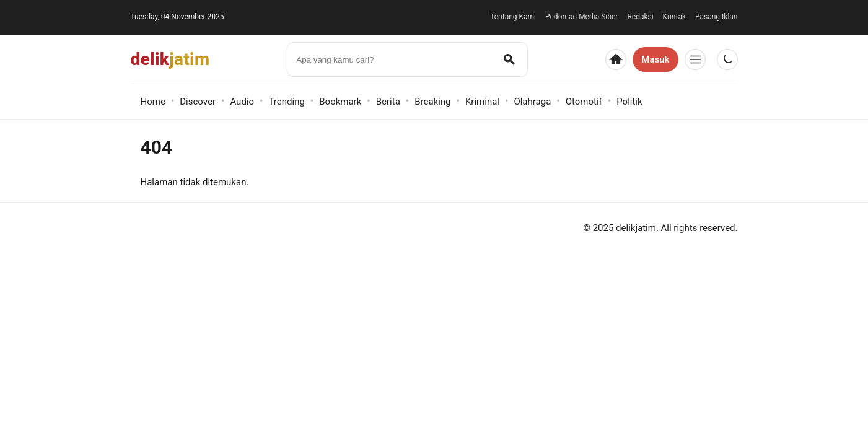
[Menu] (695, 59)
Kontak (674, 17)
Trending (286, 102)
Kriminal (482, 102)
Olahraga (532, 102)
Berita (388, 102)
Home (153, 102)
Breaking (432, 102)
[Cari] (509, 59)
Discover (198, 102)
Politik (629, 102)
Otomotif (584, 102)
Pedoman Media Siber (581, 17)
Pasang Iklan (717, 17)
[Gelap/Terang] (727, 59)
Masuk (655, 59)
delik (170, 59)
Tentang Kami (513, 17)
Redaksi (640, 17)
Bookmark (340, 102)
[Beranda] (616, 59)
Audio (242, 102)
